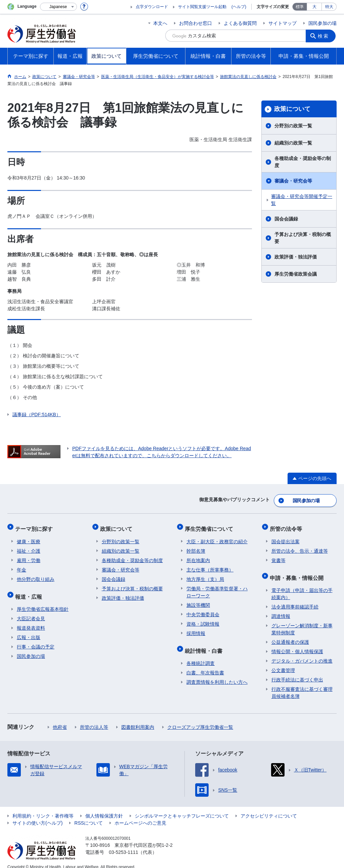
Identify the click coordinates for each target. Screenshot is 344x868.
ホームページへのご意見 (140, 815)
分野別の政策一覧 (293, 126)
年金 (21, 565)
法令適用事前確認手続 (295, 599)
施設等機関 (198, 600)
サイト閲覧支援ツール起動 (202, 7)
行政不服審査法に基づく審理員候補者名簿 (302, 685)
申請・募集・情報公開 (298, 571)
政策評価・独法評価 (296, 257)
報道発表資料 (31, 620)
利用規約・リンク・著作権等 (43, 808)
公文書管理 (283, 663)
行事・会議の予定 (36, 639)
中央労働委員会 (203, 610)
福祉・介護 (29, 546)
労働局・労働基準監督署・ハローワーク (217, 587)
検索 (325, 36)
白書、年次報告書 (205, 665)
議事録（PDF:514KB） (37, 415)
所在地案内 (198, 556)
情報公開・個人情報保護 (297, 644)
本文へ (160, 23)
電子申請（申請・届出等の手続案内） (302, 586)
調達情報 (281, 608)
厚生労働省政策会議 (296, 274)
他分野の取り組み (36, 575)
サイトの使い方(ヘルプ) (37, 815)
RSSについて (89, 815)
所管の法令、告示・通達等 (300, 546)
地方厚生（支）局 (205, 575)
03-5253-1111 (123, 844)
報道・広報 (30, 590)
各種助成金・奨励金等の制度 (303, 162)
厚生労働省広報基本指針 (43, 601)
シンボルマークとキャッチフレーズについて (182, 808)
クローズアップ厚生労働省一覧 (200, 719)
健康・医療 (29, 537)
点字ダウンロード (152, 7)
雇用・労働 (29, 556)
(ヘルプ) (239, 7)
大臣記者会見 (31, 611)
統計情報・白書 (205, 644)
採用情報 (196, 629)
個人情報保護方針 (104, 808)
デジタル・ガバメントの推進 (302, 653)
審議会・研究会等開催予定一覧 (302, 200)
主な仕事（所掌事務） (210, 565)
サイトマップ (283, 23)
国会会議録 (286, 219)
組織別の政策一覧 (293, 143)
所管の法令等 (288, 526)
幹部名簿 (196, 546)
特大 (329, 7)
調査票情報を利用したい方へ (217, 674)
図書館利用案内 (138, 719)
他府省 (60, 719)
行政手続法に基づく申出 (297, 672)
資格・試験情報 (203, 619)
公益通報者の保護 (290, 634)
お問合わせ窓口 (196, 23)
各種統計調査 (201, 656)
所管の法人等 (94, 719)
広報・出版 (29, 630)
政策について (292, 109)
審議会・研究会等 (293, 181)
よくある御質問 (240, 23)
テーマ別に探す (36, 526)
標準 (300, 7)
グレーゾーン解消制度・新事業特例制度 (302, 621)
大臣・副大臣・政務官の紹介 (217, 537)
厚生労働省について (211, 526)
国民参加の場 (322, 23)
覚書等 (278, 556)
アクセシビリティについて (269, 808)
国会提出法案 (286, 537)
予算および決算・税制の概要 (303, 238)
